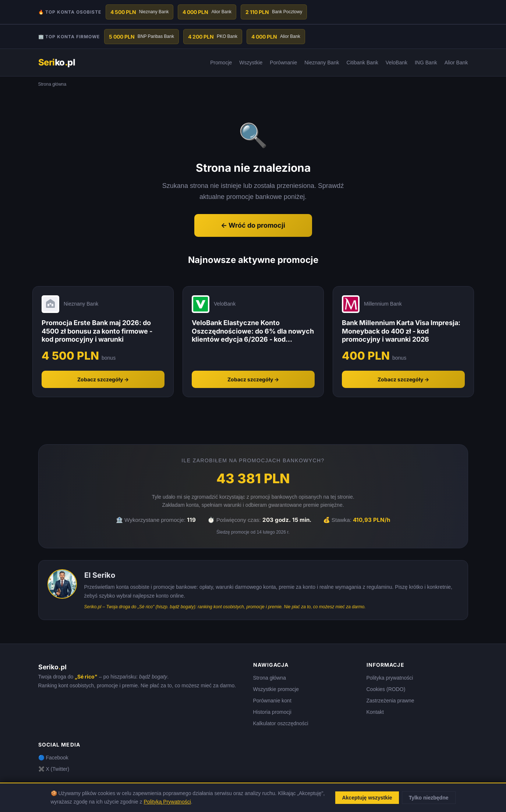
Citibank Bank (362, 63)
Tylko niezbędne (429, 798)
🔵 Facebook (53, 758)
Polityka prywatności (390, 678)
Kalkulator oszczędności (281, 723)
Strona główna (270, 678)
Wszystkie (251, 63)
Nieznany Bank (322, 63)
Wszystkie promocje (276, 689)
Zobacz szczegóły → (103, 379)
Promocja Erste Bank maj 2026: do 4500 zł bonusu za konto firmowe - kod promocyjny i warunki (97, 331)
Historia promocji (272, 712)
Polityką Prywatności (167, 802)
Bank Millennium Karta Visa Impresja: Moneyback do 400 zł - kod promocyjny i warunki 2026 (401, 331)
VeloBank (397, 63)
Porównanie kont (272, 701)
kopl (57, 62)
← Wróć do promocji (253, 225)
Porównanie (283, 63)
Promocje (221, 63)
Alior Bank (456, 63)
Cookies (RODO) (386, 689)
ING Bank (426, 63)
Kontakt (375, 712)
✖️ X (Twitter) (54, 769)
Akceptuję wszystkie (367, 798)
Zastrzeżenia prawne (390, 701)
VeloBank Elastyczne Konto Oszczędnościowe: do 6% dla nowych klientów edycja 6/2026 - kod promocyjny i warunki (253, 331)
